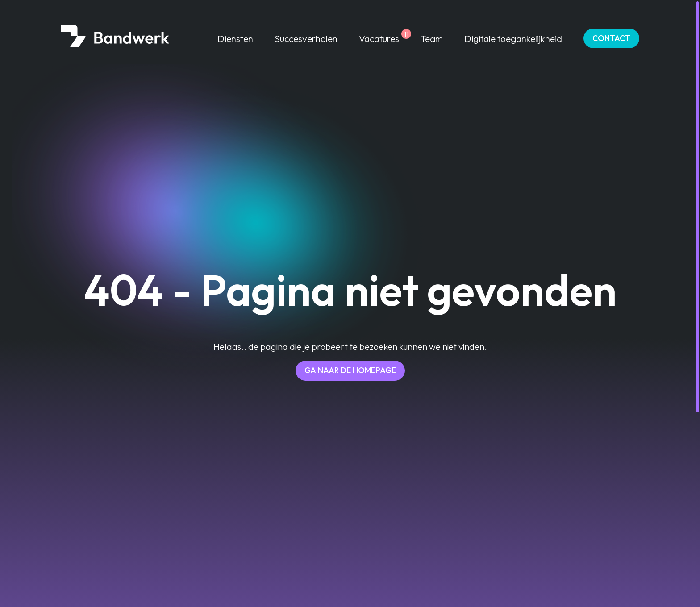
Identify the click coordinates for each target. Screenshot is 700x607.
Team (432, 38)
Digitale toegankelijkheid (513, 38)
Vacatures (379, 38)
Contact (611, 38)
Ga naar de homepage (350, 370)
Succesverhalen (306, 38)
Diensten (235, 38)
